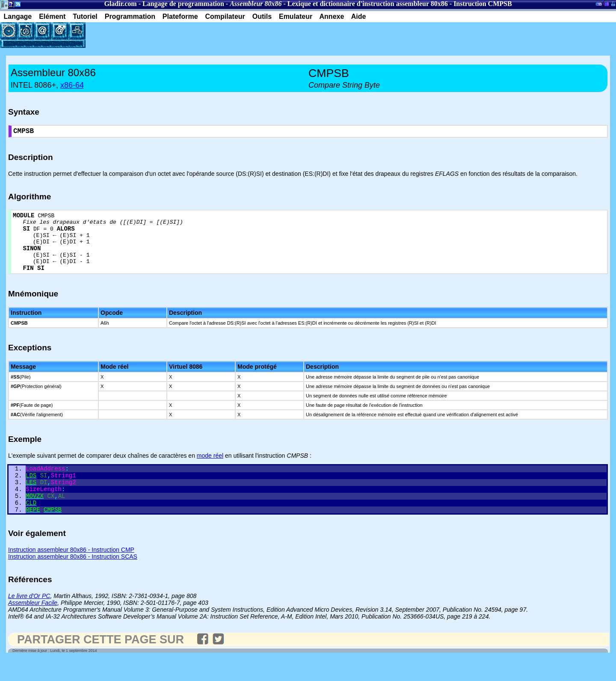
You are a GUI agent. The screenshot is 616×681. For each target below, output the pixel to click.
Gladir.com (120, 4)
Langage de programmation (183, 4)
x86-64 (72, 85)
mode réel (210, 469)
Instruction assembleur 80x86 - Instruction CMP (71, 572)
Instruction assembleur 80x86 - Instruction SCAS (73, 579)
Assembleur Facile (33, 625)
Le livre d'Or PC (29, 618)
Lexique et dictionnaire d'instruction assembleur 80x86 (368, 4)
